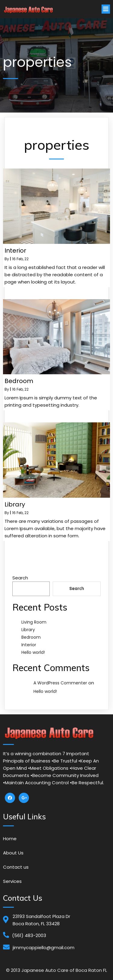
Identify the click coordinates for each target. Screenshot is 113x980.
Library (28, 630)
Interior (29, 645)
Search (20, 578)
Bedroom (31, 637)
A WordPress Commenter (60, 683)
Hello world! (33, 652)
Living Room (34, 622)
